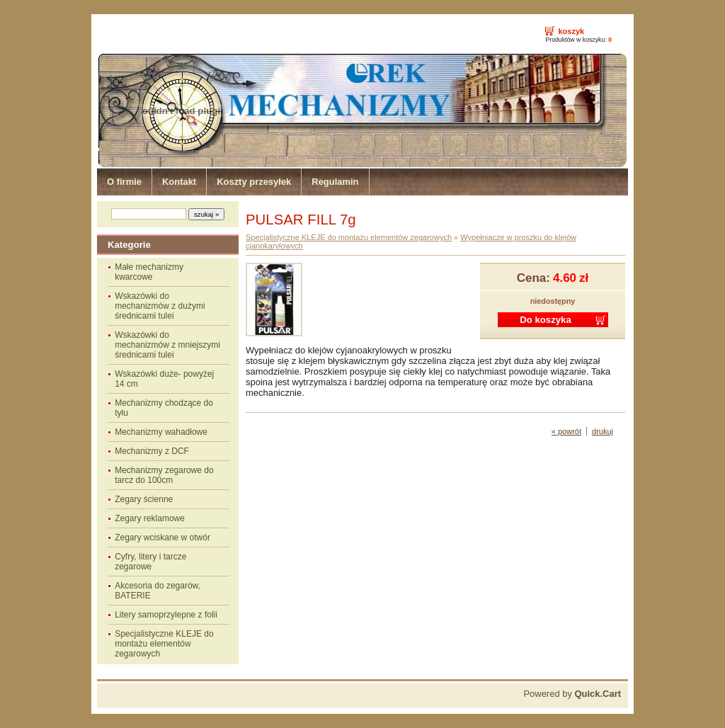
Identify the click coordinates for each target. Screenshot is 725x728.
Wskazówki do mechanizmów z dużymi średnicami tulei (160, 306)
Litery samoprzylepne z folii (166, 615)
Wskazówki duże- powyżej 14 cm (164, 379)
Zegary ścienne (144, 499)
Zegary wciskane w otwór (162, 538)
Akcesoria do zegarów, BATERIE (158, 591)
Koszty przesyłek (254, 182)
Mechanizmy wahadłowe (161, 432)
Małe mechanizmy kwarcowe (149, 272)
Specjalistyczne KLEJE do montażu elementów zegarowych (164, 644)
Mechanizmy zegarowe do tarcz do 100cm (164, 475)
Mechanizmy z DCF (152, 451)
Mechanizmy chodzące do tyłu (164, 408)
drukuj (603, 431)
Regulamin (335, 182)
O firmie (124, 182)
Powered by (572, 694)
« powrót (566, 431)
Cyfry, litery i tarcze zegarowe (150, 562)
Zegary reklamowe (150, 518)
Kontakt (179, 182)
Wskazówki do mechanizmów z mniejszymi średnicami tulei (167, 345)
